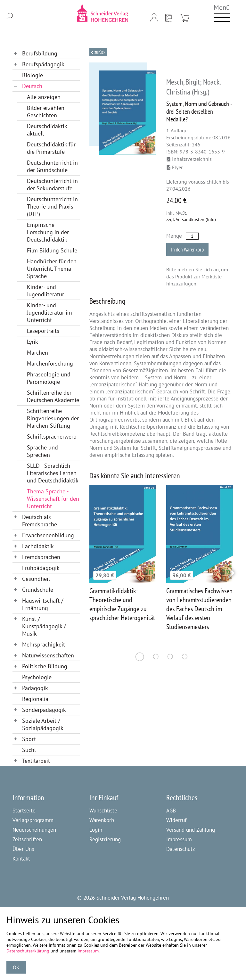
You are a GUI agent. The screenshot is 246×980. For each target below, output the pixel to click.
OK (16, 967)
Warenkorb (102, 820)
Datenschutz (181, 849)
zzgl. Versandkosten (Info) (191, 219)
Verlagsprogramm (33, 820)
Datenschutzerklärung (28, 951)
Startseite (24, 811)
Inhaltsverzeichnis (189, 159)
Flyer (175, 167)
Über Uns (23, 849)
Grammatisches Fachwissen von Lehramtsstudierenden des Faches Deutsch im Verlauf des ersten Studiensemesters (199, 609)
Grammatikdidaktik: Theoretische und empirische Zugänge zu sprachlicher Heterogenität (122, 604)
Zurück (99, 52)
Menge (174, 236)
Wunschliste (103, 811)
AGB (171, 811)
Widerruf (176, 820)
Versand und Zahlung (191, 830)
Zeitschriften (27, 839)
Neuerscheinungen (34, 830)
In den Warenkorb (187, 250)
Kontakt (21, 859)
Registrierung (105, 839)
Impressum (179, 839)
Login (96, 830)
